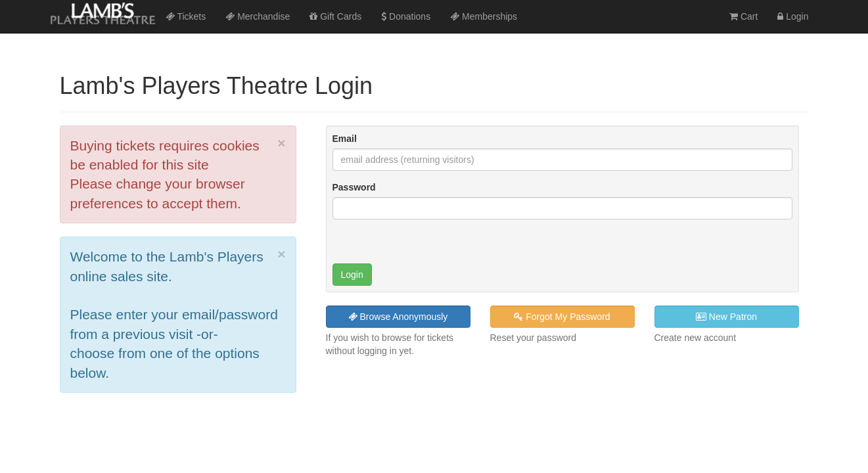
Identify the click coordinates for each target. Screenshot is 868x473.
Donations (406, 16)
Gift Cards (335, 16)
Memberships (484, 16)
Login (793, 16)
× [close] (281, 143)
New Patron (726, 317)
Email (345, 139)
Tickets (186, 16)
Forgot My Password (562, 317)
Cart (743, 16)
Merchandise (258, 16)
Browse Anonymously (398, 317)
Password (354, 187)
